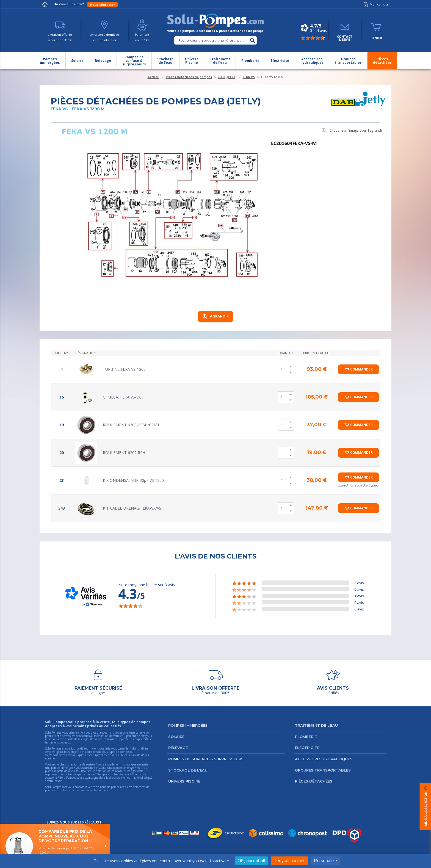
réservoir (124, 774)
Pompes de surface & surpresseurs (206, 759)
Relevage (178, 748)
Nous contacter (103, 5)
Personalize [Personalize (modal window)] (325, 861)
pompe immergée (62, 768)
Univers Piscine (184, 781)
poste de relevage (68, 771)
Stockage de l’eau (188, 770)
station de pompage (110, 771)
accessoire (51, 778)
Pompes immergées (188, 725)
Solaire (176, 737)
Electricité (307, 748)
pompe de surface (84, 764)
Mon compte (375, 4)
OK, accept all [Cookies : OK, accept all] (251, 861)
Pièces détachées (314, 781)
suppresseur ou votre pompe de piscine (70, 774)
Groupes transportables (323, 770)
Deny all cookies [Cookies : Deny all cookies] (290, 861)
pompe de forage (124, 768)
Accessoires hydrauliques (324, 759)
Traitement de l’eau (316, 725)
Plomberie (306, 737)
